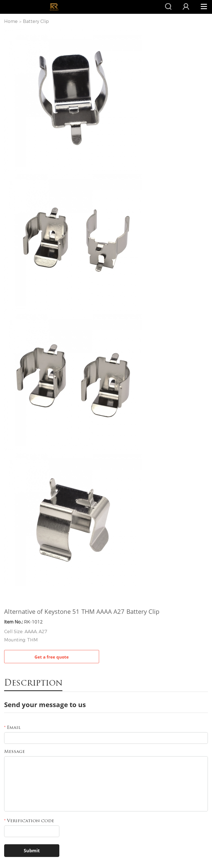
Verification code (29, 821)
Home (11, 21)
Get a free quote (52, 657)
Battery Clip (36, 21)
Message (14, 752)
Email (12, 728)
